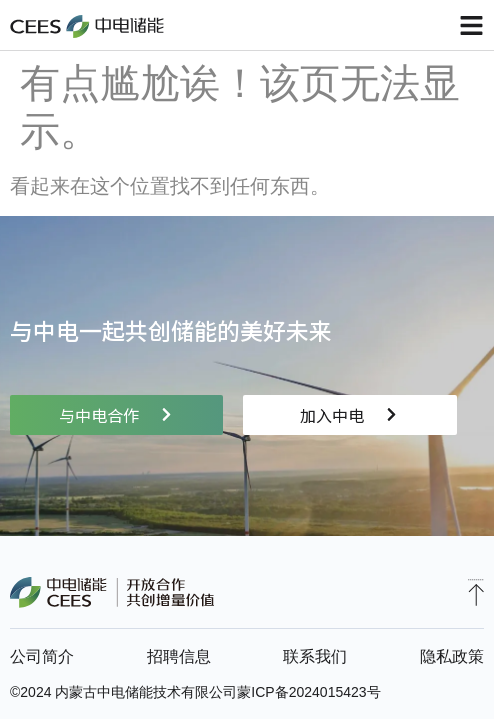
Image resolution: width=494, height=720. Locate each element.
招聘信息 (179, 656)
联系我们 (315, 656)
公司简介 (42, 656)
